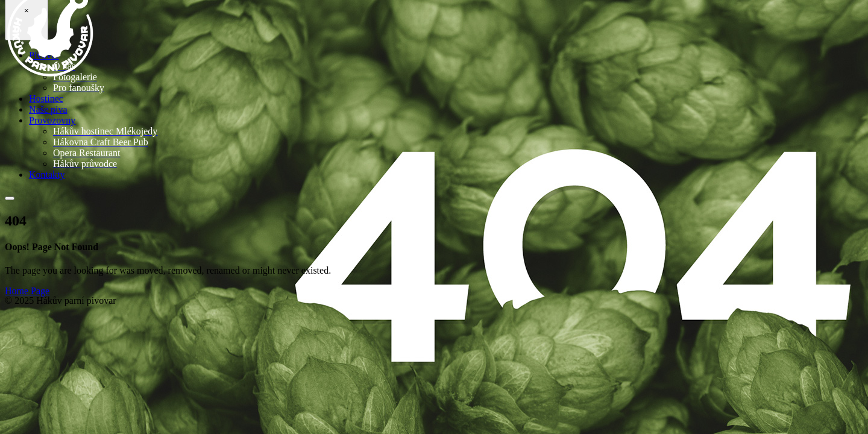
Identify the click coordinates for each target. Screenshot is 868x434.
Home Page (27, 291)
